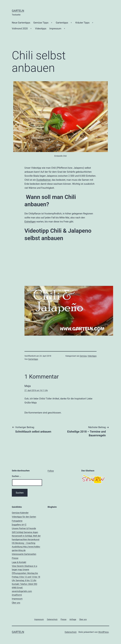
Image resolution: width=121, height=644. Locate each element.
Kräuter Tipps (82, 23)
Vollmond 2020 (20, 29)
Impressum (55, 29)
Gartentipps (62, 23)
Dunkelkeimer (44, 180)
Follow (51, 471)
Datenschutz (71, 632)
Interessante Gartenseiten (24, 554)
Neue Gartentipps (21, 23)
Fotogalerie (27, 523)
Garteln (18, 11)
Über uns (16, 603)
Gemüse (83, 356)
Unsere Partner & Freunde (27, 540)
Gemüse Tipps (41, 23)
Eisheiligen (30, 222)
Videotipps (41, 29)
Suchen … (16, 476)
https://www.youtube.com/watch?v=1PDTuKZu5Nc (54, 294)
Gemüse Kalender (20, 513)
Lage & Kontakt (27, 579)
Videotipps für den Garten (24, 517)
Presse (15, 558)
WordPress (103, 632)
